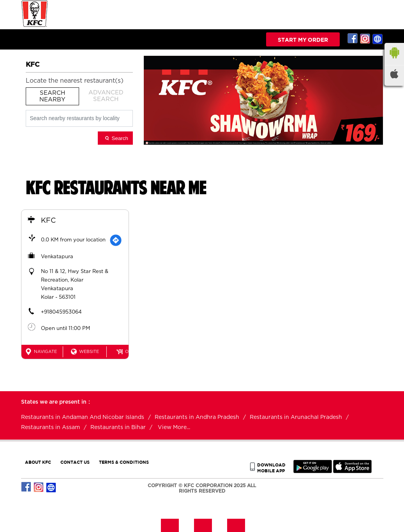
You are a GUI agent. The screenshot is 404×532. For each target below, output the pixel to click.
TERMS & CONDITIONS (124, 462)
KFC (48, 221)
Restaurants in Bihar (118, 427)
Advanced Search (106, 96)
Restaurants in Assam (50, 427)
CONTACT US (75, 462)
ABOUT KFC (38, 462)
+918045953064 (61, 312)
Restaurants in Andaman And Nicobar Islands (83, 417)
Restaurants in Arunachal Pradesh (296, 417)
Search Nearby (52, 96)
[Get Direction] (116, 240)
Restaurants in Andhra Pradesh (197, 417)
